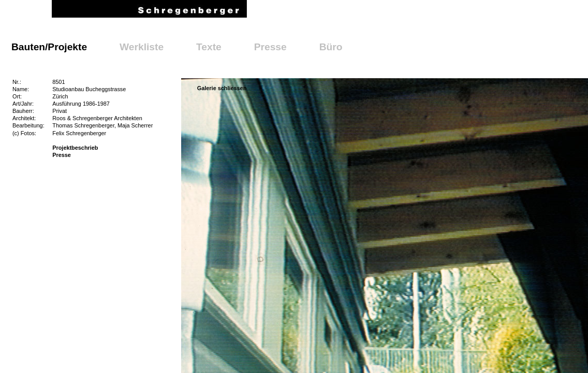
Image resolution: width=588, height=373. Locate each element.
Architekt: (24, 118)
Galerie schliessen (222, 88)
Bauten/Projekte (49, 47)
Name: (21, 89)
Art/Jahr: (23, 104)
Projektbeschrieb (75, 148)
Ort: (17, 96)
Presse (270, 47)
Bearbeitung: (28, 125)
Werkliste (142, 47)
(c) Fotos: (24, 133)
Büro (331, 47)
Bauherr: (23, 111)
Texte (209, 47)
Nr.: (17, 82)
